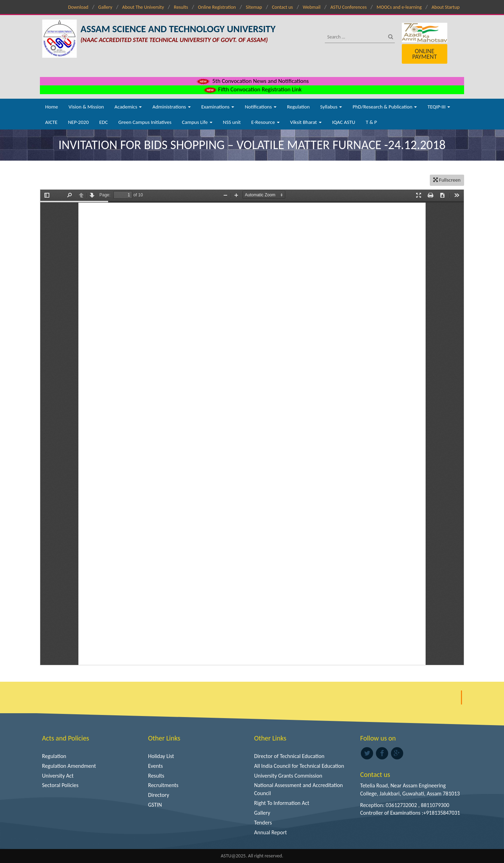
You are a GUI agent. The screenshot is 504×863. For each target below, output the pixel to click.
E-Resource (265, 122)
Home (52, 107)
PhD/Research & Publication (385, 107)
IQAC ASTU (344, 122)
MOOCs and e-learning (399, 7)
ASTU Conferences (349, 7)
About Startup (446, 7)
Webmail (312, 7)
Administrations (171, 107)
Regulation (298, 107)
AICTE (51, 122)
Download (78, 7)
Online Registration (217, 7)
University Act (58, 776)
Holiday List (161, 756)
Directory (159, 795)
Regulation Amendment (69, 766)
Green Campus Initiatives (145, 122)
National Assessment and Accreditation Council (299, 789)
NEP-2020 (78, 122)
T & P (371, 122)
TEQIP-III (439, 107)
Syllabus (331, 107)
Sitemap (254, 7)
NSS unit (232, 122)
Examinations (218, 107)
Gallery (105, 7)
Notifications (261, 107)
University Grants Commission (288, 776)
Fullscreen (447, 180)
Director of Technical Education (289, 756)
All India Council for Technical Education (299, 766)
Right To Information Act (282, 803)
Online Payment (425, 54)
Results (181, 7)
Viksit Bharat (306, 122)
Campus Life (197, 122)
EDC (103, 122)
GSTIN (155, 805)
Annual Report (271, 832)
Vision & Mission (86, 107)
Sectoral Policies (60, 785)
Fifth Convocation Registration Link (252, 89)
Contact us (282, 7)
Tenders (263, 823)
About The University (143, 7)
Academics (128, 107)
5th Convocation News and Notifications (252, 81)
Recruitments (163, 785)
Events (155, 766)
